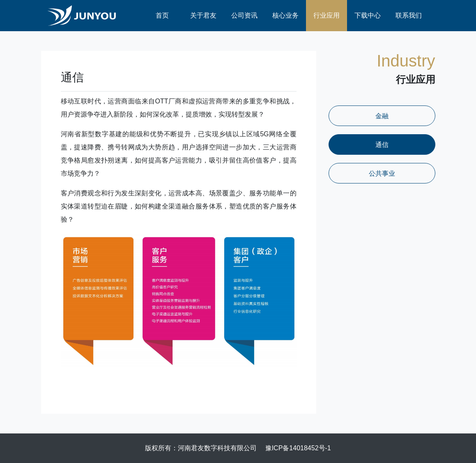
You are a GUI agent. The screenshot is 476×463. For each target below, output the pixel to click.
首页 (162, 15)
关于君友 (203, 15)
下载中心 (368, 15)
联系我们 (409, 15)
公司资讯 (244, 15)
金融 (382, 116)
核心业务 (285, 15)
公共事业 (382, 173)
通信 (382, 145)
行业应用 (327, 15)
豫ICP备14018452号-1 (298, 448)
